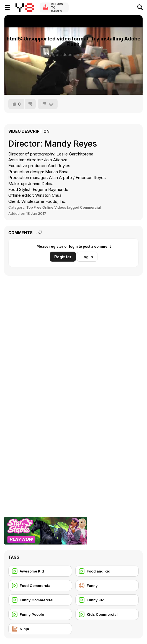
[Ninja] (40, 629)
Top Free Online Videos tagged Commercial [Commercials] (64, 207)
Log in (87, 257)
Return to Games (57, 7)
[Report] (48, 104)
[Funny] (107, 586)
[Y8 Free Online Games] (25, 7)
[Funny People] (40, 614)
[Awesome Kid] (40, 571)
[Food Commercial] (40, 586)
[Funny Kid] (107, 600)
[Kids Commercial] (107, 614)
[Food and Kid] (107, 571)
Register (63, 257)
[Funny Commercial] (40, 600)
